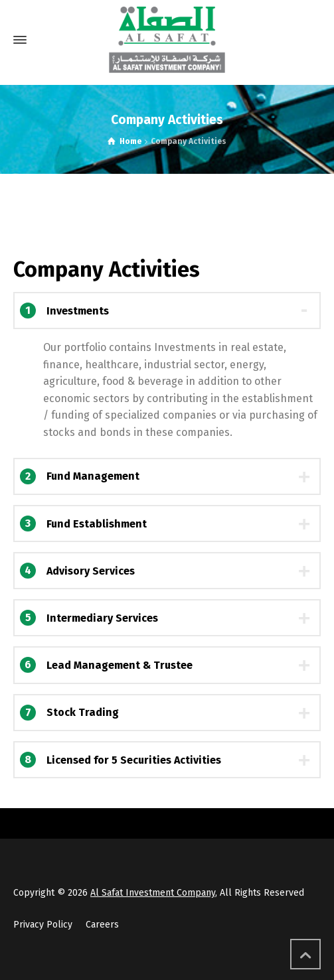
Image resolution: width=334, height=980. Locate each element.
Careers (102, 925)
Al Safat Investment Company (153, 893)
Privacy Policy (43, 925)
